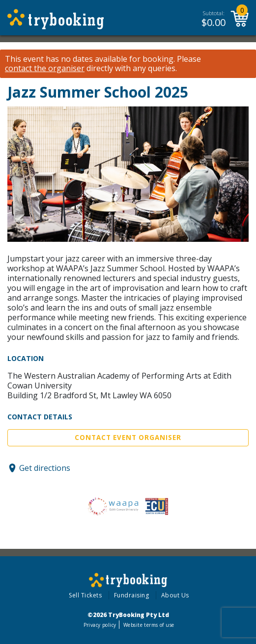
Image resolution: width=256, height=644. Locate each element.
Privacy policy (100, 625)
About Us (175, 595)
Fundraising (132, 595)
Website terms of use (149, 625)
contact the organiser (45, 68)
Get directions (45, 468)
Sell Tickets (85, 595)
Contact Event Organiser (128, 438)
